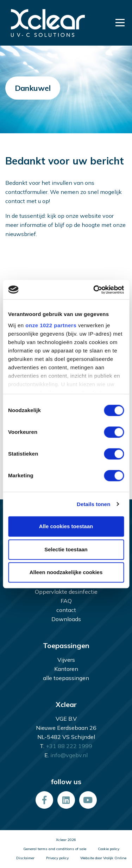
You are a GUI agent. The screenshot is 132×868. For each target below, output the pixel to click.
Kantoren (66, 669)
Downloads (66, 619)
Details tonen (93, 504)
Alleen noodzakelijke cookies (66, 572)
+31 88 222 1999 (69, 746)
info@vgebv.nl (69, 755)
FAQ (66, 601)
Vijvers (66, 660)
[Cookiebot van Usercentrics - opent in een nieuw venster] (94, 290)
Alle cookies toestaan (66, 526)
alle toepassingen (66, 678)
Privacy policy (57, 858)
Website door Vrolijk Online (103, 858)
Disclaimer (25, 858)
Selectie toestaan (66, 549)
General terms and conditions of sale (55, 849)
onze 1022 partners (51, 325)
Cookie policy (109, 849)
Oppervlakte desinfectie (66, 592)
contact (66, 610)
